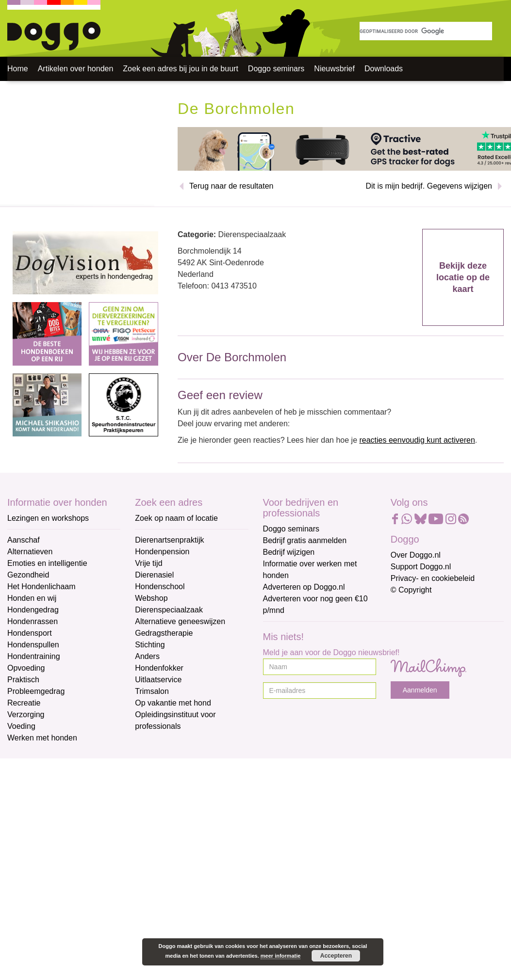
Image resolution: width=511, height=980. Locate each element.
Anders (147, 656)
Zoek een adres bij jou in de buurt (180, 69)
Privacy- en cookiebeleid (433, 578)
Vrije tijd (148, 563)
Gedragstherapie (164, 633)
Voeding (21, 726)
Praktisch (23, 680)
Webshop (151, 598)
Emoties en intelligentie (47, 563)
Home (18, 69)
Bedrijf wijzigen (289, 552)
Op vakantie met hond (173, 703)
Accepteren (336, 956)
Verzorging (26, 715)
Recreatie (24, 703)
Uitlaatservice (158, 680)
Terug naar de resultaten (231, 186)
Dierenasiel (154, 575)
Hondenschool (160, 586)
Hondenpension (162, 552)
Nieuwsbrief (334, 69)
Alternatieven (30, 552)
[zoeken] (426, 31)
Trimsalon (152, 691)
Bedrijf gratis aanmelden (305, 540)
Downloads (384, 69)
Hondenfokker (159, 668)
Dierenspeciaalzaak (169, 610)
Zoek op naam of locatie (176, 518)
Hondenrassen (33, 621)
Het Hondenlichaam (41, 586)
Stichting (150, 645)
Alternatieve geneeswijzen (180, 621)
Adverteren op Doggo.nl (304, 587)
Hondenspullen (33, 645)
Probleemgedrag (36, 691)
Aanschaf (24, 540)
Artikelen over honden (76, 69)
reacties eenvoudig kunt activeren (417, 440)
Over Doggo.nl (416, 555)
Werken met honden (42, 738)
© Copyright (411, 590)
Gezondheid (28, 575)
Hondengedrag (33, 610)
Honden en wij (32, 598)
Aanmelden (420, 690)
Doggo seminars (276, 69)
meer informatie (281, 956)
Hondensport (30, 633)
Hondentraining (34, 656)
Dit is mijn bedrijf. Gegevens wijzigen (429, 186)
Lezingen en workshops (48, 518)
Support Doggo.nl (421, 567)
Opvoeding (26, 668)
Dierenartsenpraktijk (169, 540)
